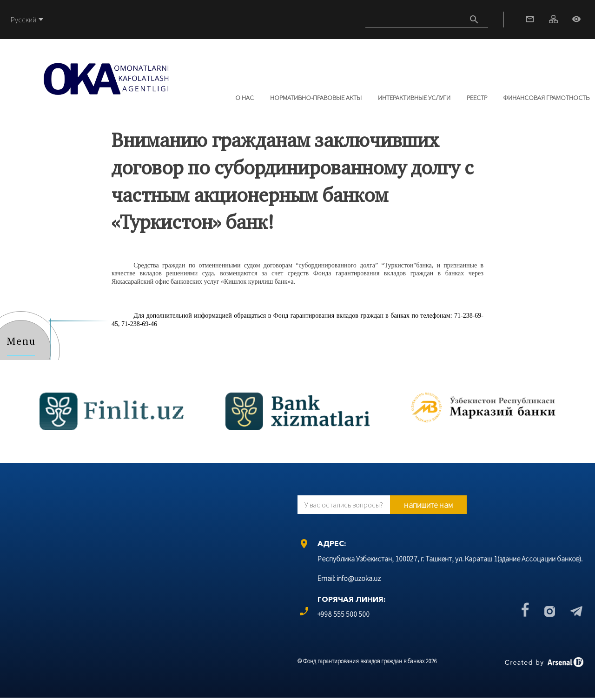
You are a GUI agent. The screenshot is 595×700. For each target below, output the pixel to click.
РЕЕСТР (477, 97)
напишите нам (428, 505)
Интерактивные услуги (414, 97)
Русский (23, 20)
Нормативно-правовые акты (316, 97)
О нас (245, 97)
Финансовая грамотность (546, 97)
